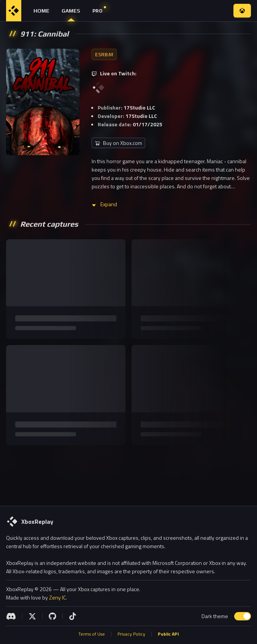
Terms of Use (92, 634)
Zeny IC (57, 597)
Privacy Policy (131, 634)
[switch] (243, 616)
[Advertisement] (128, 474)
